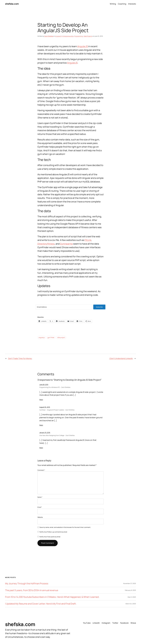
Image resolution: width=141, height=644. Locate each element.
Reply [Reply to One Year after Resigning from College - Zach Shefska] (41, 448)
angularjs (42, 337)
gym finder (51, 337)
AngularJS (58, 36)
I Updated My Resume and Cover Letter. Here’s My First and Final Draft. (41, 604)
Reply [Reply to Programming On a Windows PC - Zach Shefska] (41, 400)
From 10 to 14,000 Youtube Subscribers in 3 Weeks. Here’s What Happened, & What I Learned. (52, 597)
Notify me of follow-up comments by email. (53, 532)
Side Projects (88, 36)
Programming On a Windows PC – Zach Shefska (55, 387)
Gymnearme (66, 244)
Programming (79, 36)
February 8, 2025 (130, 590)
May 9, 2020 (132, 597)
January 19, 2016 (45, 432)
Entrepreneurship (68, 36)
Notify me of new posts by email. (50, 537)
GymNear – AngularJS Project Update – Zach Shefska (57, 410)
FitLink (88, 240)
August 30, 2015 (45, 407)
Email (40, 507)
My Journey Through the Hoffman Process (27, 584)
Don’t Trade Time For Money (20, 358)
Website (40, 517)
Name (40, 497)
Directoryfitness (46, 244)
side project (61, 337)
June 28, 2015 (44, 385)
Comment (41, 470)
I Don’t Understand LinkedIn (121, 358)
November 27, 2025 (130, 583)
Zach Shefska (49, 36)
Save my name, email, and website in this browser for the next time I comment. (65, 527)
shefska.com (12, 4)
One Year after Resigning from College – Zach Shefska (57, 435)
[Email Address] (64, 307)
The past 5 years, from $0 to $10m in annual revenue (32, 590)
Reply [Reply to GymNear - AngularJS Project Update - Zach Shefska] (41, 425)
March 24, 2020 (131, 604)
